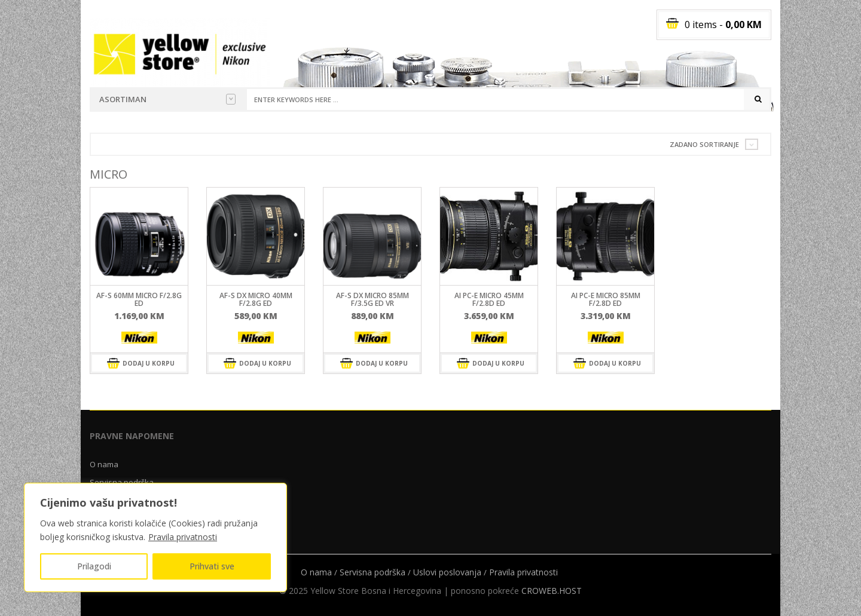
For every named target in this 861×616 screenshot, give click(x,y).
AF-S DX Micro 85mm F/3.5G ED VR (373, 299)
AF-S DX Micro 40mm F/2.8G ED (256, 299)
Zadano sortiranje (704, 144)
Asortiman (167, 99)
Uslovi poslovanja (447, 572)
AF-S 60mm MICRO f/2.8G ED (139, 299)
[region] (155, 537)
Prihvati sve (212, 566)
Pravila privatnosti (183, 537)
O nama (104, 464)
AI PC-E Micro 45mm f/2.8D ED (489, 299)
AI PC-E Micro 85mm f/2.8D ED (606, 299)
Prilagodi (94, 566)
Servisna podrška (373, 572)
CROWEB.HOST (552, 591)
